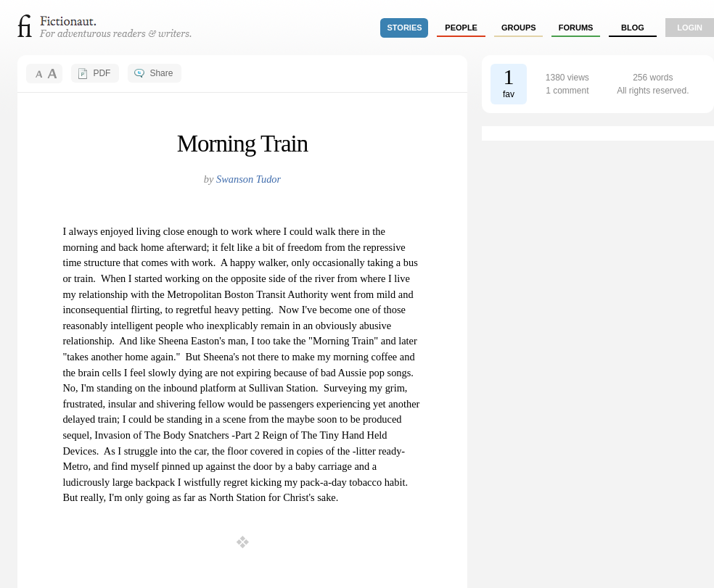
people (461, 28)
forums (576, 28)
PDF (102, 73)
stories (405, 28)
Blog (633, 28)
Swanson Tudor (249, 179)
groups (519, 28)
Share (161, 73)
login (690, 28)
